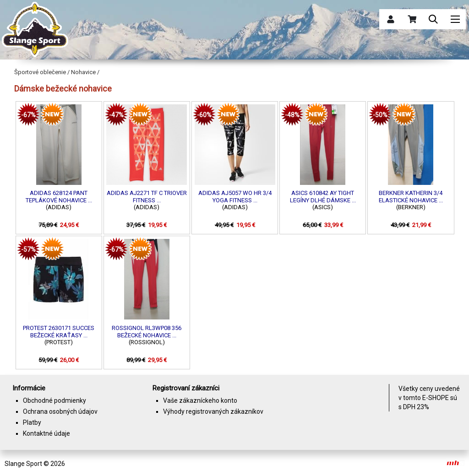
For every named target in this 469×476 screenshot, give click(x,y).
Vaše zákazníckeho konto (200, 400)
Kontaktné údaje (46, 433)
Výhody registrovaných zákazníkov (213, 411)
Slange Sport (23, 464)
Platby (32, 422)
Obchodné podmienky (55, 400)
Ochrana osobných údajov (60, 411)
